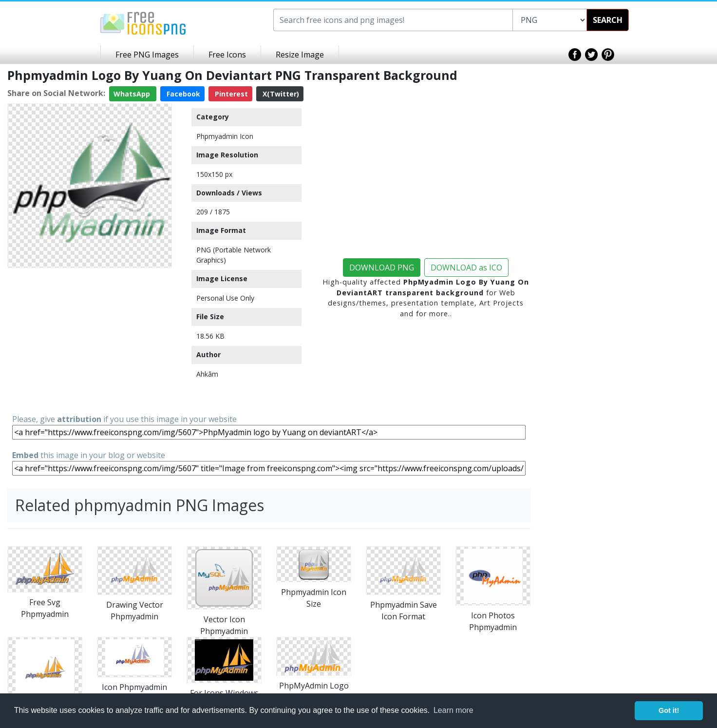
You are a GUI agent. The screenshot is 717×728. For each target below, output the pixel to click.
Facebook (182, 94)
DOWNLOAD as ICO (466, 268)
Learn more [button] (453, 710)
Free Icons (227, 55)
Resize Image (300, 55)
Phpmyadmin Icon (225, 136)
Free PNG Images (147, 55)
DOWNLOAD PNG (382, 268)
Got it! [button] (669, 710)
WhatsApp (133, 94)
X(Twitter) (280, 94)
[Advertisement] (90, 340)
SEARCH (608, 20)
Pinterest (230, 94)
